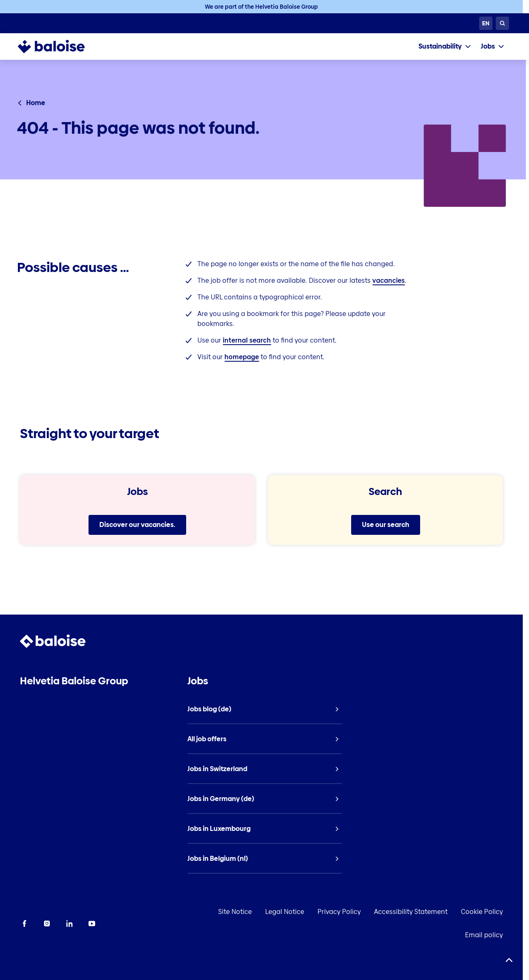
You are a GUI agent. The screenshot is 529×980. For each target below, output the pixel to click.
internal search (247, 340)
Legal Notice (281, 912)
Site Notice (231, 912)
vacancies (389, 281)
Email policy (480, 935)
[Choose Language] (486, 23)
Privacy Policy (335, 912)
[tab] (445, 47)
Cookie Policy (478, 912)
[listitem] (264, 709)
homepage (242, 357)
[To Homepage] (60, 47)
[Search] (502, 23)
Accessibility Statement (407, 912)
